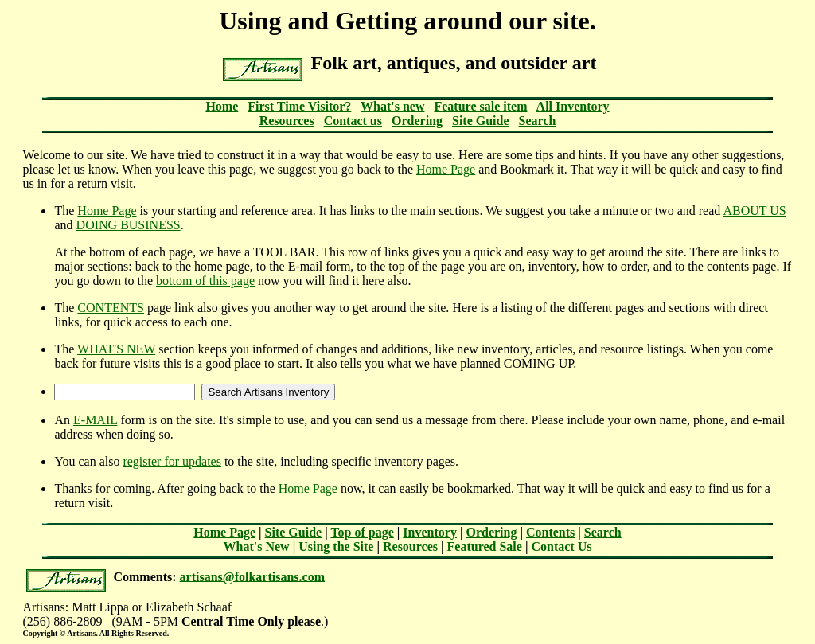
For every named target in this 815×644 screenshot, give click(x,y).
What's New (257, 546)
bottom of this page (205, 281)
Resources (287, 121)
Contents (550, 532)
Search (538, 121)
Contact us (353, 121)
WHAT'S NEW (116, 349)
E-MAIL (95, 420)
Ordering (417, 121)
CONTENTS (111, 308)
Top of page (362, 532)
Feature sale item (480, 106)
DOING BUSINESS (129, 225)
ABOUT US (754, 211)
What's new (392, 106)
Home (222, 106)
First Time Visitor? (299, 106)
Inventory (430, 532)
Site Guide (481, 121)
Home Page (446, 169)
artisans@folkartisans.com (252, 576)
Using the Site (336, 546)
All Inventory (573, 106)
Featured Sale (485, 546)
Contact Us (561, 546)
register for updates (172, 461)
